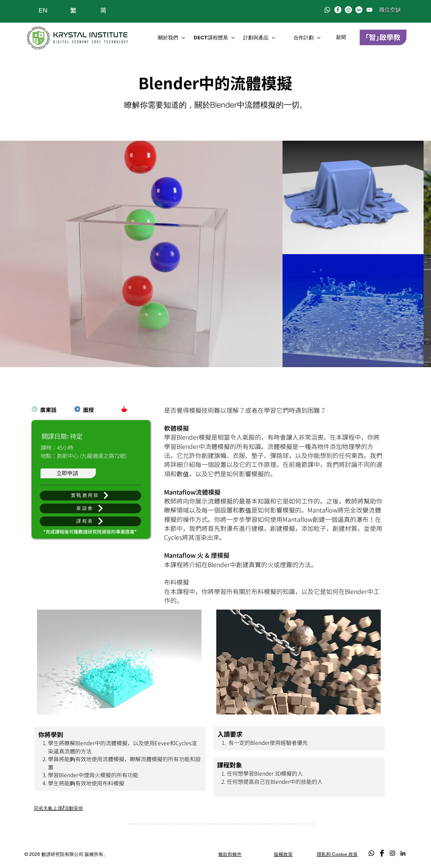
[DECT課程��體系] (215, 38)
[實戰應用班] (90, 496)
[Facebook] (338, 10)
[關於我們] (171, 38)
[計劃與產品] (263, 38)
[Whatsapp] (327, 10)
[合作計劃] (310, 38)
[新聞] (342, 37)
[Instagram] (348, 10)
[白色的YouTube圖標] (369, 10)
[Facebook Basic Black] (382, 853)
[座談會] (90, 508)
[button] (90, 521)
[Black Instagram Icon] (392, 853)
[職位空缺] (390, 10)
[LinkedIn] (359, 10)
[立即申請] (68, 473)
